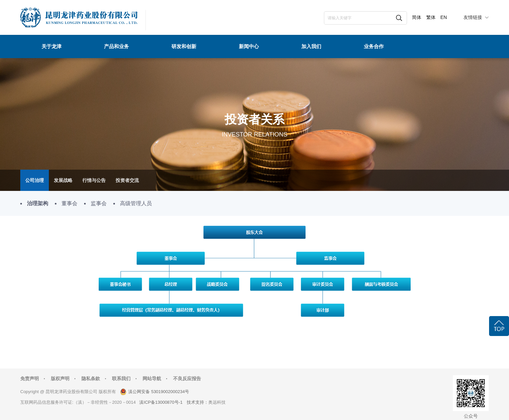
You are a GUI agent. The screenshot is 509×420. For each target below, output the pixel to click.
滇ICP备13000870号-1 (161, 402)
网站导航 (152, 378)
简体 (417, 17)
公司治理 (35, 180)
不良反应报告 (187, 378)
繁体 (431, 17)
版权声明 (60, 378)
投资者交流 (127, 180)
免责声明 (30, 378)
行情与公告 (94, 180)
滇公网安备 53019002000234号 (159, 392)
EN (444, 17)
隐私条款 (91, 378)
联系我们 (121, 378)
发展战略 (63, 180)
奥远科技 (217, 402)
